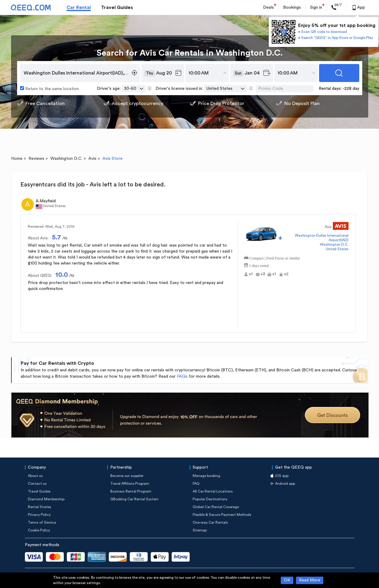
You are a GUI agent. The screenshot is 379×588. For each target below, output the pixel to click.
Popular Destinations (210, 499)
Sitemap (200, 530)
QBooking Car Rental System (134, 499)
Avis (92, 159)
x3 (263, 274)
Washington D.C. (66, 159)
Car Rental (79, 7)
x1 (251, 274)
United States (337, 249)
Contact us (37, 484)
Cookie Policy (39, 530)
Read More (310, 580)
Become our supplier (127, 476)
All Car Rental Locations (213, 491)
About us (35, 476)
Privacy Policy (39, 515)
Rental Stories (40, 507)
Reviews (36, 159)
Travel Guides (117, 7)
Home (17, 159)
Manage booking (206, 476)
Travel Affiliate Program (130, 484)
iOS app (282, 476)
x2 (286, 274)
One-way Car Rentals (210, 522)
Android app (285, 484)
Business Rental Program (131, 491)
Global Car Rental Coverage (216, 507)
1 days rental (259, 265)
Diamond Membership (46, 499)
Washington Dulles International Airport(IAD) (322, 238)
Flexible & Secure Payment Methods (222, 515)
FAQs (182, 376)
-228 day (351, 89)
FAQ (196, 484)
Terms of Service (42, 522)
